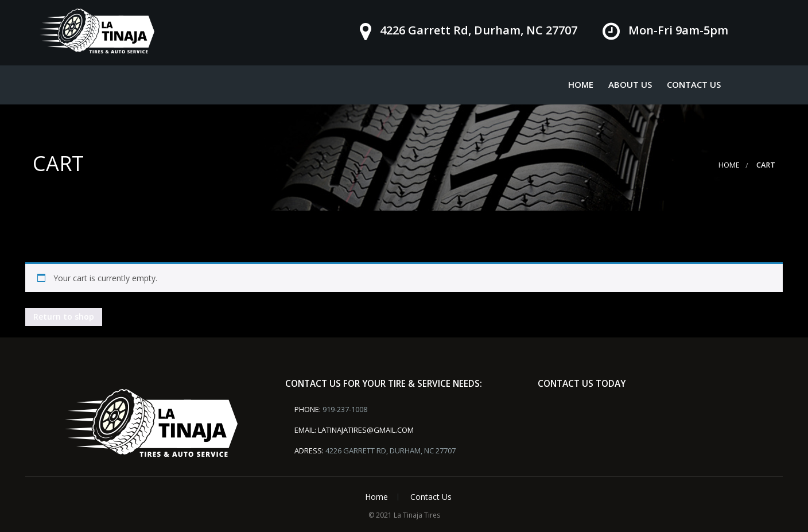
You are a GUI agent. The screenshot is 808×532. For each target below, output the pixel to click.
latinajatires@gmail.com (366, 430)
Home (581, 84)
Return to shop (64, 317)
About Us (630, 84)
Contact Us (694, 84)
